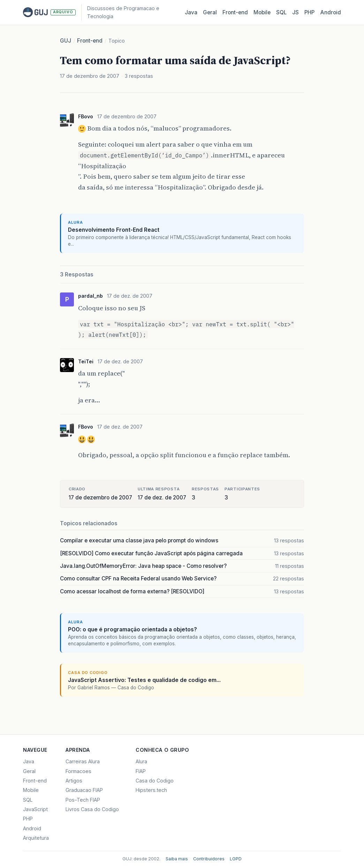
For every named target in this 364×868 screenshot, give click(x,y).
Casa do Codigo (155, 781)
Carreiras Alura (83, 761)
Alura (141, 761)
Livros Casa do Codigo (92, 809)
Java (191, 12)
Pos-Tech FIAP (83, 800)
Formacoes (78, 771)
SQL (281, 12)
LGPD (236, 859)
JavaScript (35, 809)
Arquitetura (36, 838)
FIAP (141, 771)
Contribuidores (209, 859)
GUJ (66, 41)
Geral (210, 12)
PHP (309, 12)
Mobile (262, 12)
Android (331, 12)
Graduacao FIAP (84, 790)
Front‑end (235, 12)
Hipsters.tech (151, 790)
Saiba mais (177, 859)
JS (295, 12)
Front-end (90, 41)
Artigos (74, 781)
